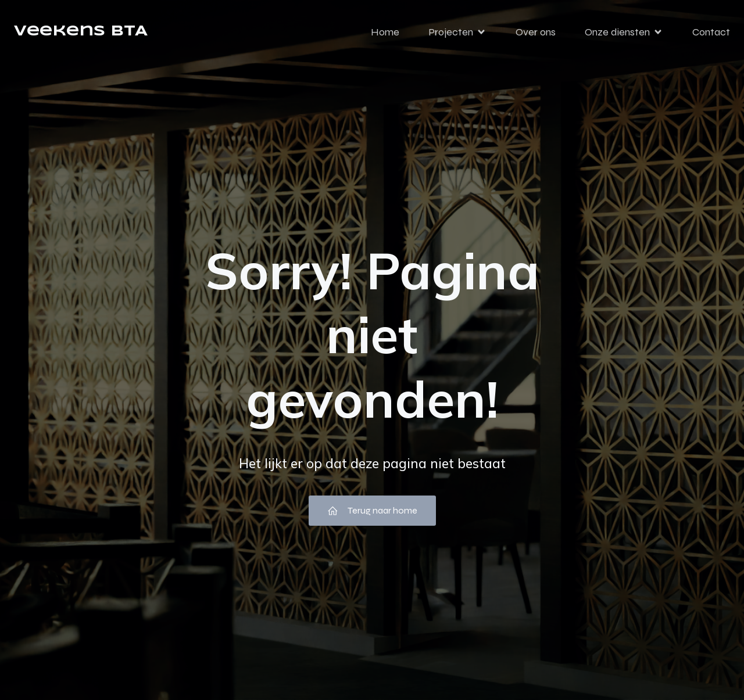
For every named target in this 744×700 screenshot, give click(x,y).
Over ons (536, 32)
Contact (711, 32)
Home (385, 32)
